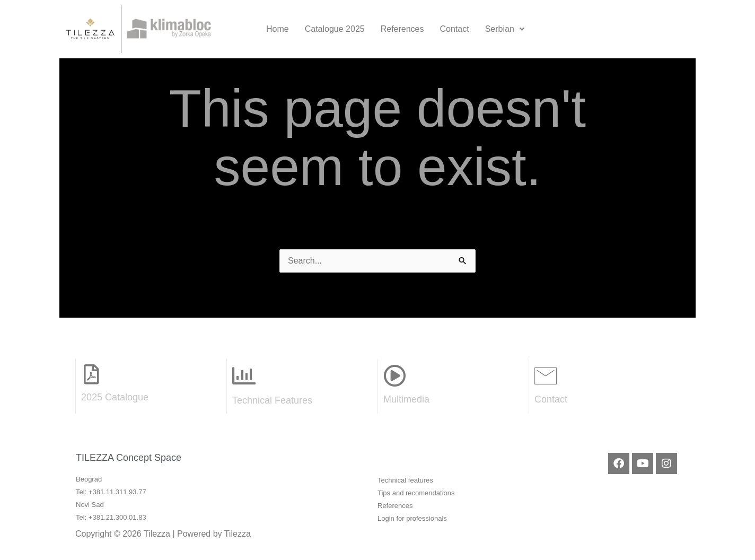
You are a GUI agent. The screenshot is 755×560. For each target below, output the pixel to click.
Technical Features (272, 400)
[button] (505, 29)
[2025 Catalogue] (91, 374)
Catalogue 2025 (335, 29)
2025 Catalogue (115, 397)
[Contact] (546, 375)
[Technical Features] (244, 376)
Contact (455, 29)
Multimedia (406, 399)
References (402, 29)
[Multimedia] (394, 375)
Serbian (505, 29)
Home (278, 29)
